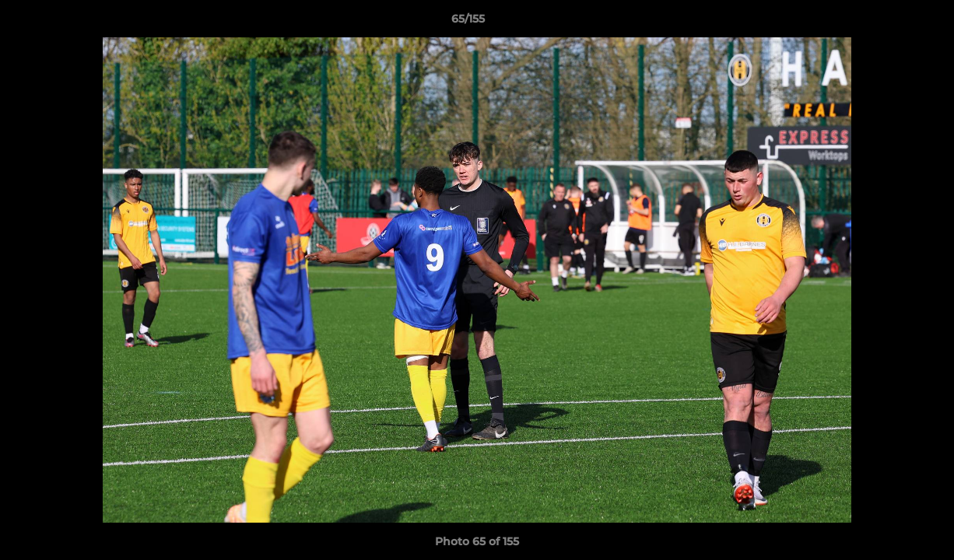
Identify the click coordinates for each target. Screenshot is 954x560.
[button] (889, 23)
